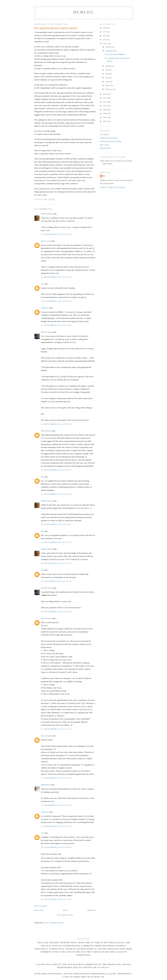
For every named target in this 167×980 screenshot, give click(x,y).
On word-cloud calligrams (115, 54)
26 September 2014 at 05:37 (56, 470)
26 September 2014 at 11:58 (56, 581)
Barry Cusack (46, 618)
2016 (105, 36)
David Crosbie (47, 332)
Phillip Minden (47, 214)
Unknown (45, 308)
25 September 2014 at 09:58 (56, 301)
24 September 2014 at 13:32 (56, 234)
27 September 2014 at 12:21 (56, 729)
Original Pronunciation (109, 138)
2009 (105, 110)
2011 (105, 102)
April (108, 81)
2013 (105, 94)
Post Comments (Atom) (54, 923)
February (109, 89)
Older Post (91, 910)
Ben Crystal (105, 145)
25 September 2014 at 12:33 (56, 325)
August (108, 66)
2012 (105, 98)
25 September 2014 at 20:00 (56, 424)
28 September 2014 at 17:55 (56, 899)
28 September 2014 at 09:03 (56, 847)
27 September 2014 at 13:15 (56, 805)
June (107, 74)
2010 (105, 106)
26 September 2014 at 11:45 (56, 563)
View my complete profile (113, 188)
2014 (105, 43)
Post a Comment (41, 906)
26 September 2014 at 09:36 (56, 494)
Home (65, 910)
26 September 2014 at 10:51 (56, 542)
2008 (105, 113)
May (107, 78)
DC (42, 284)
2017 (105, 32)
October (109, 47)
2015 (105, 40)
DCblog (84, 12)
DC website (104, 134)
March (108, 85)
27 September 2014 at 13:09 (56, 778)
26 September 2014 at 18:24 (56, 612)
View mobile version (65, 915)
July (107, 70)
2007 (105, 117)
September (110, 51)
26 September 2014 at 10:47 (56, 524)
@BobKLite (46, 785)
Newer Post (39, 910)
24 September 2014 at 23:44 (56, 277)
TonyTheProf (46, 431)
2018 (105, 28)
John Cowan (46, 241)
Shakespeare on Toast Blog (110, 141)
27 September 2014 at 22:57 (56, 826)
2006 (105, 121)
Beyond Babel (105, 148)
